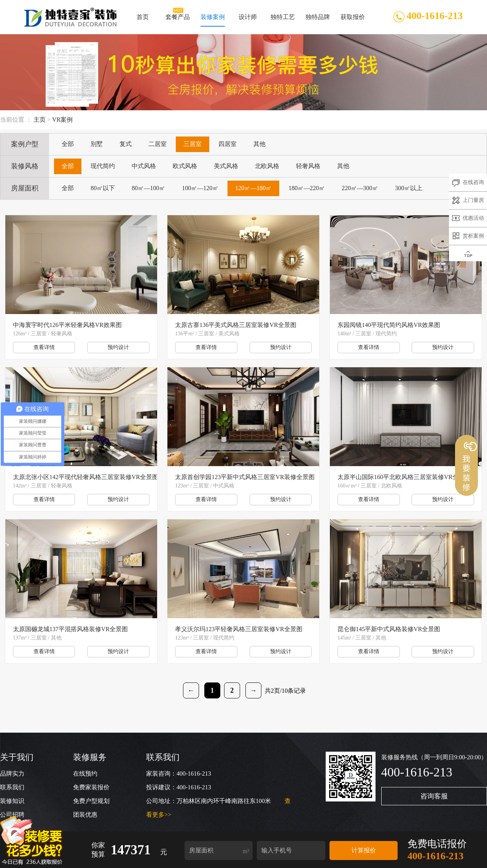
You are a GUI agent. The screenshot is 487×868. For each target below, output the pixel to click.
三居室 (193, 144)
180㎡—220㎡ (307, 188)
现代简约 (103, 166)
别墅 (97, 144)
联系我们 (12, 787)
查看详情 (44, 347)
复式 (126, 144)
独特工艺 (283, 20)
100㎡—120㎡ (200, 188)
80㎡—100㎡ (148, 188)
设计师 (248, 20)
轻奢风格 (308, 166)
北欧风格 (267, 166)
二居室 (158, 144)
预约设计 (118, 347)
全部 (68, 144)
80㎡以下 (103, 188)
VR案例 (62, 120)
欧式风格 (185, 166)
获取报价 (352, 20)
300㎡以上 (409, 188)
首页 (143, 20)
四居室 (228, 144)
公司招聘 (12, 815)
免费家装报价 (91, 787)
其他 (259, 144)
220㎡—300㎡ (360, 188)
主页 (40, 120)
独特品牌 (317, 20)
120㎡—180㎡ (253, 188)
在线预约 (85, 774)
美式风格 (226, 166)
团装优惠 (85, 815)
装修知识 (12, 801)
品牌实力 (12, 774)
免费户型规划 (91, 801)
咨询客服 (434, 796)
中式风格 (144, 166)
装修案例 (213, 20)
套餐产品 (178, 20)
